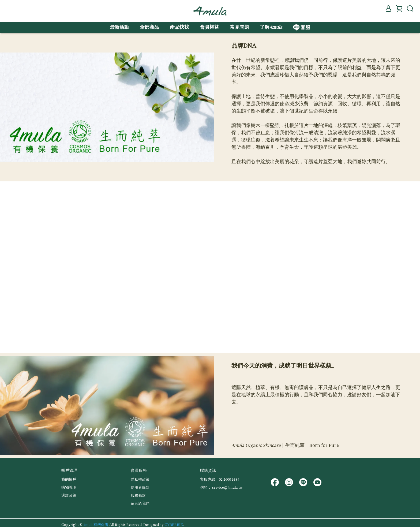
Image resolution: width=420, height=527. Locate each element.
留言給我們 (140, 504)
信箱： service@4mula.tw (221, 488)
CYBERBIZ (174, 525)
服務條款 (138, 496)
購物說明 (69, 488)
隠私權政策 (140, 480)
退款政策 (69, 496)
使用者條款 (140, 488)
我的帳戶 (69, 480)
